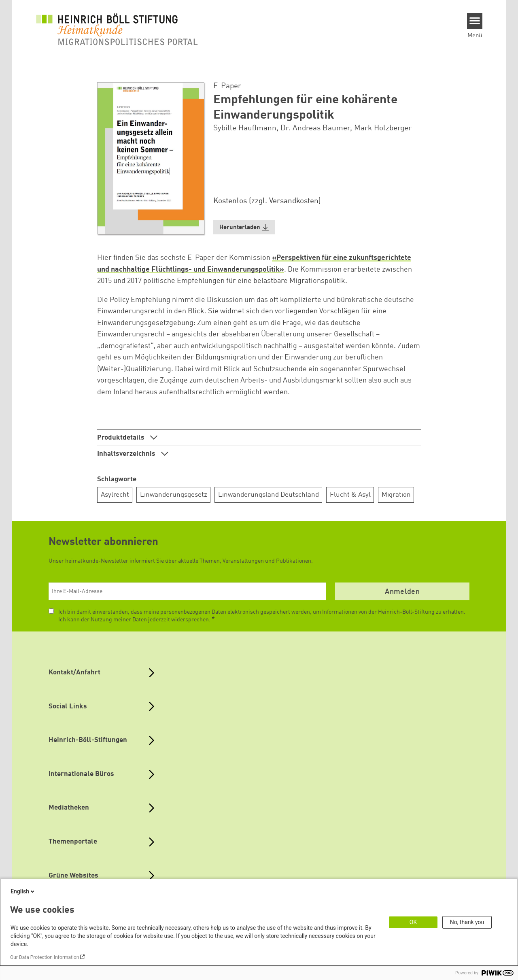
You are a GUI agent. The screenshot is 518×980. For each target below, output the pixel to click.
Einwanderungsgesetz (174, 495)
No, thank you (467, 922)
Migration (396, 495)
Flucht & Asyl (350, 495)
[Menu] (475, 21)
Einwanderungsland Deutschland (269, 495)
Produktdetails (122, 438)
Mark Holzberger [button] (383, 128)
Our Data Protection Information (45, 957)
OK (413, 922)
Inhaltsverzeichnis (127, 454)
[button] (244, 227)
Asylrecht (115, 495)
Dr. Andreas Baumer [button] (315, 128)
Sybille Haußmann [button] (245, 128)
